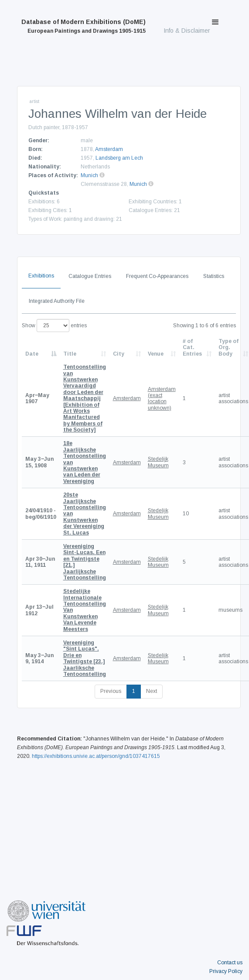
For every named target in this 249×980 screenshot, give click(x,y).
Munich (89, 175)
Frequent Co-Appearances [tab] (157, 276)
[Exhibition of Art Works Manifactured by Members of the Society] (85, 398)
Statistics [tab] (214, 276)
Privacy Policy (226, 971)
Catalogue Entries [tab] (90, 276)
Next (152, 691)
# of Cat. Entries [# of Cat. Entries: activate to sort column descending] (192, 348)
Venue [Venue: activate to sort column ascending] (156, 354)
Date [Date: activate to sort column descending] (32, 354)
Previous (111, 691)
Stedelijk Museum (158, 462)
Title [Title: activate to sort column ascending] (70, 354)
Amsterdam (109, 149)
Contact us (230, 963)
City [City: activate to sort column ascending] (119, 354)
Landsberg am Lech (119, 158)
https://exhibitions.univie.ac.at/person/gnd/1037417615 (96, 756)
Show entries (54, 326)
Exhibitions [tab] (41, 276)
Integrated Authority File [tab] (57, 301)
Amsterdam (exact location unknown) (162, 399)
